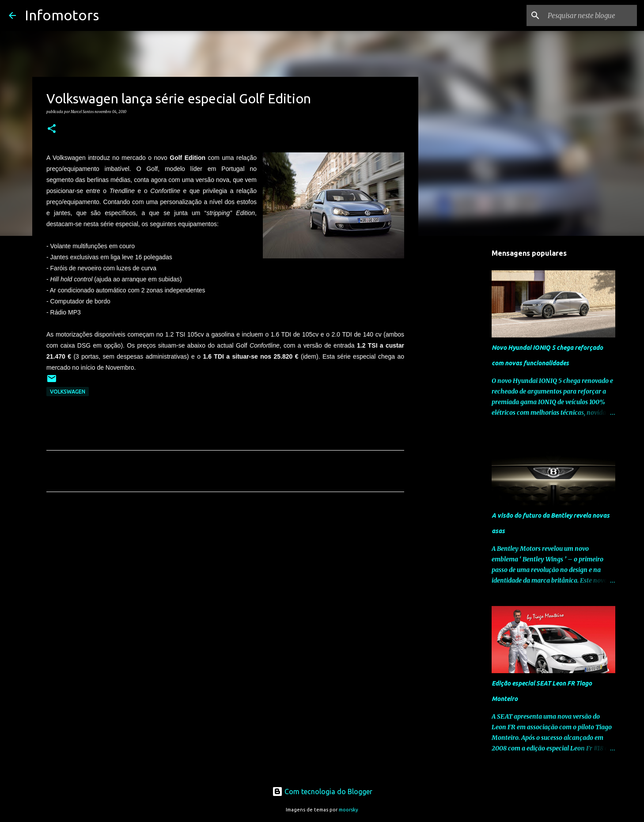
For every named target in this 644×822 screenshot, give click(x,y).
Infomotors (62, 15)
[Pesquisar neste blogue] (591, 15)
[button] (52, 129)
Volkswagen (68, 392)
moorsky (349, 810)
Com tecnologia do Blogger (322, 792)
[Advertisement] (225, 581)
